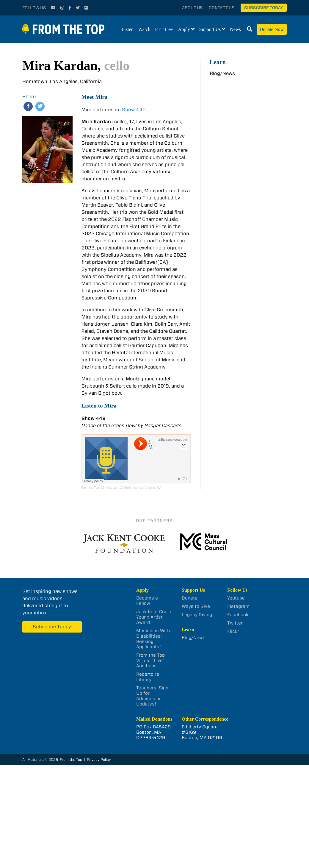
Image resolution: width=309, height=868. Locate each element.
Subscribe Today (264, 8)
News (235, 29)
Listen (128, 29)
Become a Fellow (147, 601)
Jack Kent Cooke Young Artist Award (154, 617)
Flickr (233, 631)
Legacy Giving (197, 615)
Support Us (210, 29)
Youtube (236, 598)
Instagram (238, 606)
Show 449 (134, 110)
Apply (184, 29)
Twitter (235, 623)
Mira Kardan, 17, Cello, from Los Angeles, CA (131, 488)
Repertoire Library (148, 677)
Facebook (238, 615)
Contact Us (222, 8)
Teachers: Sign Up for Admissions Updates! (152, 696)
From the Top (90, 488)
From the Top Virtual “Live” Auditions (150, 661)
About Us (192, 8)
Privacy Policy (99, 759)
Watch (144, 29)
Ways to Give (196, 606)
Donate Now (272, 29)
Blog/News (222, 73)
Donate (190, 598)
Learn (218, 62)
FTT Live (164, 29)
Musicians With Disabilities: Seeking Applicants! (153, 639)
